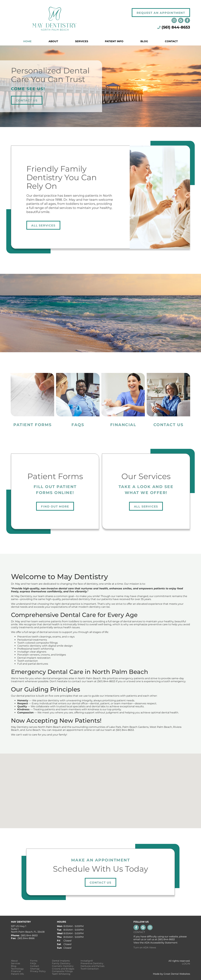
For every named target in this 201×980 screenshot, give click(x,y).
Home (27, 41)
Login (186, 964)
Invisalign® (87, 961)
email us (138, 939)
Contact (171, 41)
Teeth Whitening (61, 974)
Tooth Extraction (90, 969)
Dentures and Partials (92, 966)
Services (82, 41)
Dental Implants (61, 961)
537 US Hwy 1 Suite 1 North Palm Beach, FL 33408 (28, 929)
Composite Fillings (62, 971)
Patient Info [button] (114, 41)
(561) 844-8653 (176, 27)
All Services (43, 226)
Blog (144, 41)
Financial (16, 971)
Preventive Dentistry (92, 963)
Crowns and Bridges (63, 969)
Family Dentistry (61, 963)
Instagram (174, 20)
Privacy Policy (38, 971)
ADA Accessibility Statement (161, 943)
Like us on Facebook (187, 20)
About (14, 961)
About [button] (53, 41)
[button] (100, 788)
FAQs (33, 963)
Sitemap (35, 969)
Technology (17, 969)
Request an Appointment (161, 13)
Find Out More (55, 507)
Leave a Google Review (181, 20)
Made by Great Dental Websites (171, 974)
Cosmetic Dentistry (63, 966)
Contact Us (27, 101)
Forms (34, 961)
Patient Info (17, 974)
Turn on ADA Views (145, 947)
